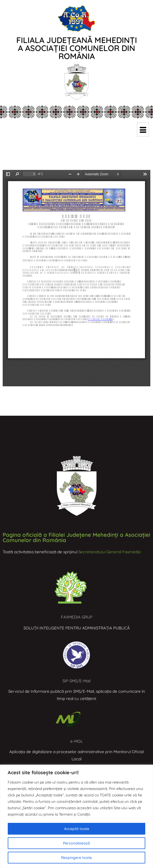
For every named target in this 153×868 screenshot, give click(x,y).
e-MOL (76, 741)
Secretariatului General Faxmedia (110, 552)
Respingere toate (76, 858)
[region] (76, 816)
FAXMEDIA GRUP (77, 617)
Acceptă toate (77, 829)
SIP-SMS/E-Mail (76, 681)
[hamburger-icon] (143, 130)
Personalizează (76, 843)
